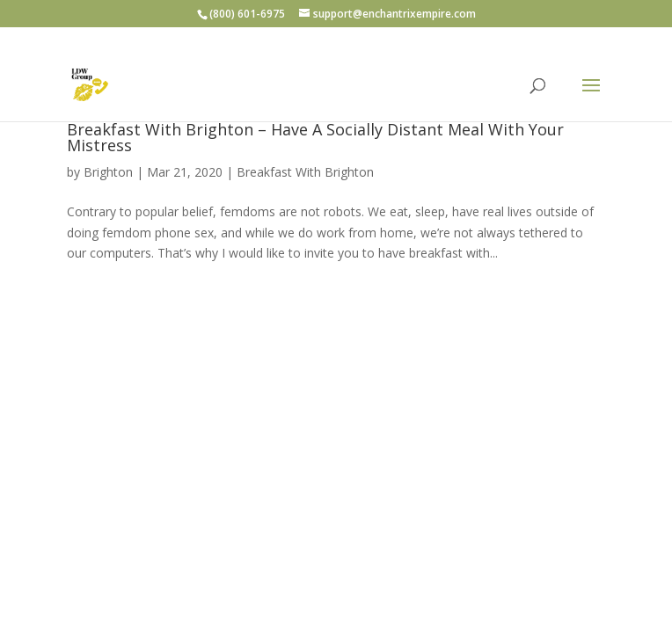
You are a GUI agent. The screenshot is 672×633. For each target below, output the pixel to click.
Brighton (108, 172)
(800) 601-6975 (247, 14)
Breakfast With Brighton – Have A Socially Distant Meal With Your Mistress (315, 137)
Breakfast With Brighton (305, 172)
